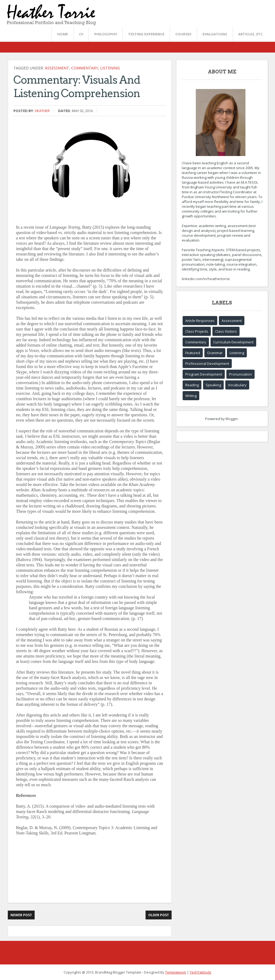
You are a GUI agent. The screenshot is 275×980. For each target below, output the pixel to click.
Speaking (213, 385)
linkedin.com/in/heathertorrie (206, 279)
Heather (42, 111)
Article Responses (200, 321)
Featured (193, 353)
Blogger (232, 419)
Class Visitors (226, 331)
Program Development (204, 374)
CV (81, 34)
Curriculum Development (233, 342)
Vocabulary (237, 385)
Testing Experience (146, 34)
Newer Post (21, 915)
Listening (110, 68)
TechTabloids (200, 972)
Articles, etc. (251, 34)
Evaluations (215, 34)
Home (63, 34)
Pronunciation (240, 374)
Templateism (176, 972)
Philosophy (106, 34)
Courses (183, 34)
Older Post (159, 915)
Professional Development (207, 363)
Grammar (215, 353)
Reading (192, 385)
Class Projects (197, 331)
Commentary (85, 68)
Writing (191, 396)
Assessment (57, 68)
